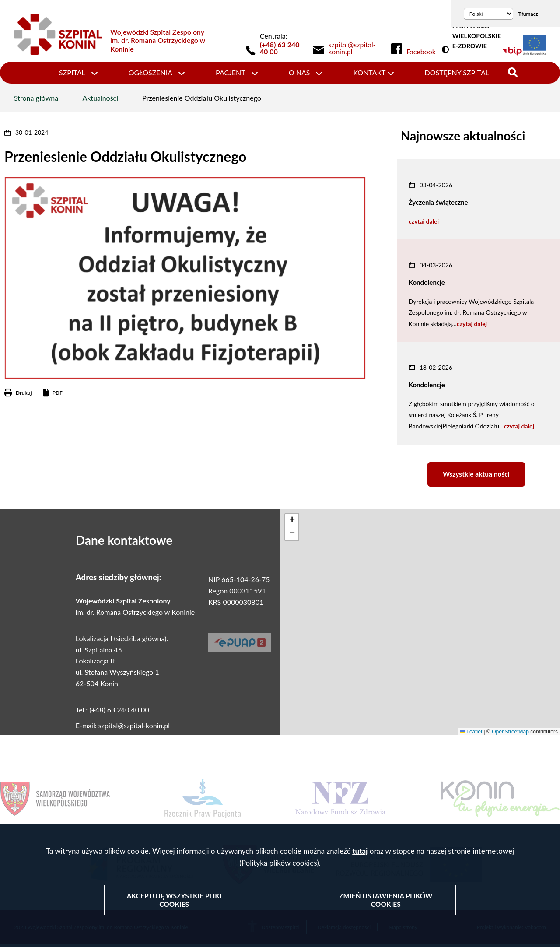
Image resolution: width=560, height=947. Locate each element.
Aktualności (100, 98)
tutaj (360, 852)
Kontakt (369, 72)
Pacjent (231, 72)
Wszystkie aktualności (476, 475)
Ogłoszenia (150, 72)
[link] (357, 48)
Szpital (72, 72)
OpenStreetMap (510, 734)
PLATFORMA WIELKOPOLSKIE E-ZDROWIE (477, 36)
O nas (299, 72)
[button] (292, 523)
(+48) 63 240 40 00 (280, 48)
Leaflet (471, 734)
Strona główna (36, 98)
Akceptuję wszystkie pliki (174, 901)
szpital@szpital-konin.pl (134, 728)
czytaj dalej (424, 221)
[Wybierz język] (488, 14)
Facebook (421, 52)
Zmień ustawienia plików (385, 901)
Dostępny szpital (457, 72)
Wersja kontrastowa (447, 50)
